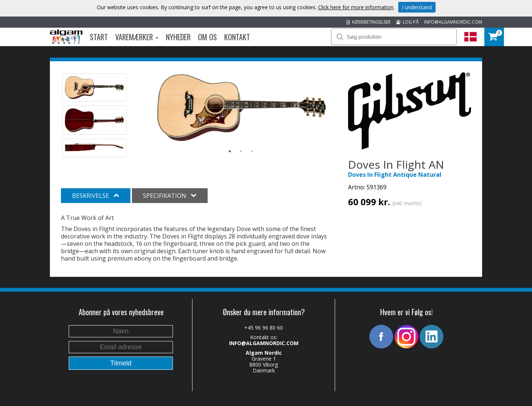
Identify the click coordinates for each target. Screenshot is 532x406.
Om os (207, 37)
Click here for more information (356, 7)
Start (99, 37)
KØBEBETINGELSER (368, 22)
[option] (241, 107)
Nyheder (178, 37)
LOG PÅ (407, 22)
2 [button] (241, 151)
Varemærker (137, 37)
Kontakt (237, 37)
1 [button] (230, 151)
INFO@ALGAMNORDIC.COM (453, 22)
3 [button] (252, 151)
